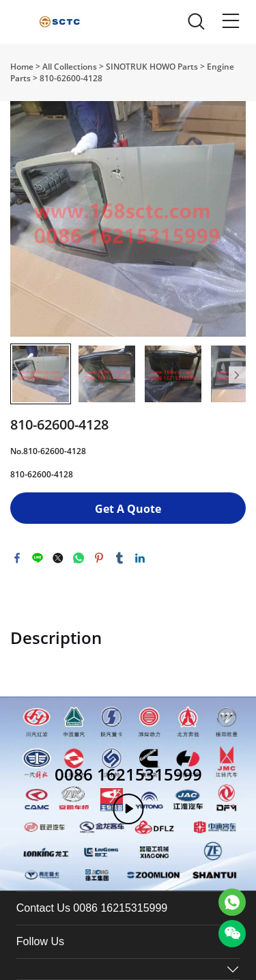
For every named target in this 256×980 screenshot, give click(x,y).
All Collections (70, 67)
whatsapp (79, 558)
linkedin (140, 558)
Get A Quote (128, 509)
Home (22, 67)
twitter (58, 558)
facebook (17, 558)
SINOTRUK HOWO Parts (152, 67)
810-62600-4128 (71, 78)
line (38, 558)
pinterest (99, 558)
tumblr (119, 558)
